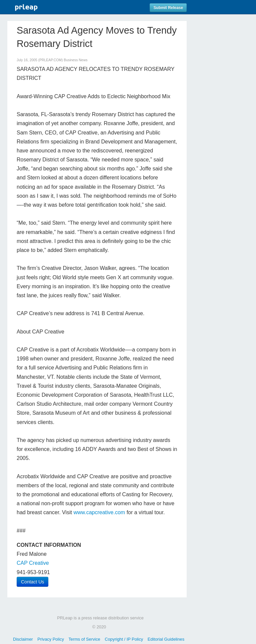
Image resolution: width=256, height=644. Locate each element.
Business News (75, 60)
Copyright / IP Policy (124, 639)
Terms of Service (84, 639)
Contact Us (32, 582)
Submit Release (168, 8)
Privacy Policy (51, 639)
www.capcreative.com (99, 512)
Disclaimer (23, 639)
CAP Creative (33, 563)
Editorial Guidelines (166, 639)
